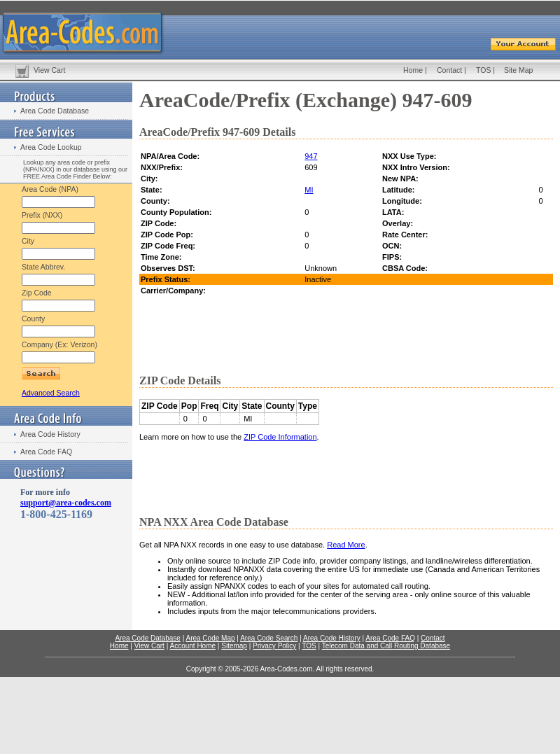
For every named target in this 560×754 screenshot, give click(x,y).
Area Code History (50, 434)
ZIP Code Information (280, 437)
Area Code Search (269, 638)
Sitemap (234, 646)
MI (309, 190)
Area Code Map (210, 638)
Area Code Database (55, 111)
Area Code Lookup (51, 147)
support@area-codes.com (66, 503)
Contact (449, 70)
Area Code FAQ (46, 452)
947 (311, 156)
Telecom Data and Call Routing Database (386, 646)
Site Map (518, 70)
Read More (346, 545)
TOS (483, 70)
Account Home (192, 646)
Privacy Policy (274, 646)
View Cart (49, 70)
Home (413, 70)
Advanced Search (51, 393)
